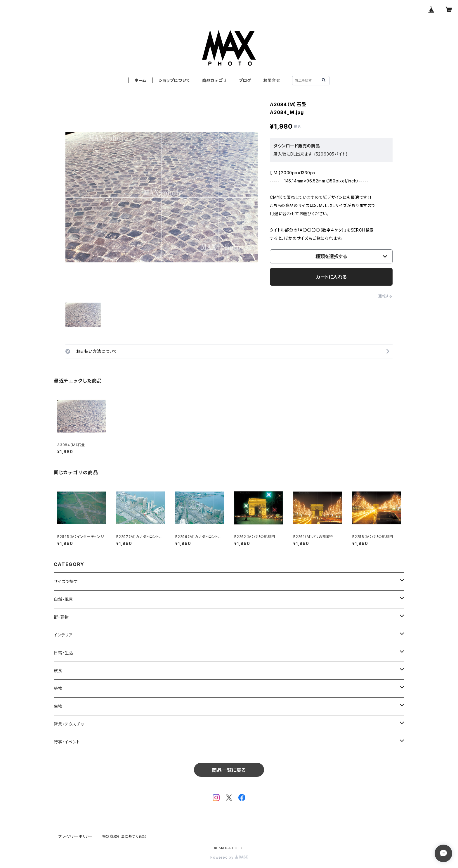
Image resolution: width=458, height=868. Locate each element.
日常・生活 (64, 653)
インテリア (63, 635)
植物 (58, 688)
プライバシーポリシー (76, 836)
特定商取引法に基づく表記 (124, 836)
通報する (385, 296)
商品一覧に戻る (229, 770)
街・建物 (61, 617)
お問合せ (272, 80)
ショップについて (174, 80)
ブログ (245, 80)
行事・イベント (67, 742)
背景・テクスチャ (69, 724)
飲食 (58, 671)
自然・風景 (64, 599)
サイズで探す (66, 581)
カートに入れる (331, 277)
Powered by (229, 857)
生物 (58, 706)
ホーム (140, 80)
